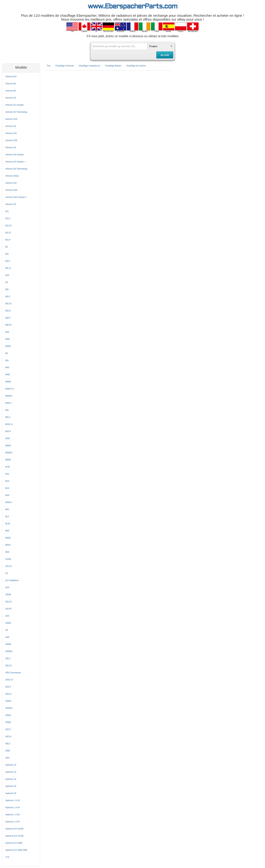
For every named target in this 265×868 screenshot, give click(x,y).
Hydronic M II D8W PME (16, 850)
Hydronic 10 (11, 765)
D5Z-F (8, 729)
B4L (7, 360)
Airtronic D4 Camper (15, 155)
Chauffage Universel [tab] (65, 66)
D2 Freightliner (12, 580)
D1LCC (9, 566)
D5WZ (8, 715)
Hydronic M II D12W (14, 836)
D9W (8, 751)
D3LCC (9, 602)
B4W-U (9, 403)
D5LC (8, 658)
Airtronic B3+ (11, 77)
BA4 (7, 488)
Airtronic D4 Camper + (15, 162)
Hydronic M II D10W (14, 829)
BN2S (8, 545)
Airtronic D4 (11, 148)
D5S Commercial (13, 673)
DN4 (7, 758)
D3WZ (8, 623)
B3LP (8, 318)
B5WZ (8, 460)
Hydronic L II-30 (13, 815)
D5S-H (8, 694)
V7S (7, 857)
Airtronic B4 (11, 84)
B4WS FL (10, 389)
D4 (7, 630)
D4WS (8, 644)
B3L (7, 289)
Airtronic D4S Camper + (16, 197)
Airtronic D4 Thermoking (16, 169)
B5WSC (9, 453)
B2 (7, 247)
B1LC (8, 218)
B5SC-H (9, 424)
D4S (7, 637)
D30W (8, 595)
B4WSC (9, 396)
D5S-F (8, 687)
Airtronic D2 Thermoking (16, 112)
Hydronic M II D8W (14, 843)
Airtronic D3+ (11, 133)
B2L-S (8, 268)
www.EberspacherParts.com (132, 7)
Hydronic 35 (11, 793)
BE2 (7, 509)
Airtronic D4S (11, 190)
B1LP (8, 240)
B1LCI (8, 233)
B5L (7, 410)
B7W (8, 467)
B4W (8, 375)
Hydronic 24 (11, 779)
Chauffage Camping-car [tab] (89, 66)
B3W (8, 339)
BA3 (7, 481)
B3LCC (9, 304)
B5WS (8, 446)
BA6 (7, 495)
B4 (7, 353)
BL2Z (8, 524)
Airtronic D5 (11, 204)
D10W (8, 559)
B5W (8, 438)
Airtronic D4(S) (12, 176)
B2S (7, 275)
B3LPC (9, 325)
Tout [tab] (49, 66)
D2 (7, 573)
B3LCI (8, 311)
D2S (7, 588)
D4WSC (9, 651)
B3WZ (8, 346)
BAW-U (9, 502)
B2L (7, 254)
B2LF (8, 261)
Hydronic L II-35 (13, 822)
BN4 (7, 552)
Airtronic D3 (11, 126)
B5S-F (8, 431)
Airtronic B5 (11, 91)
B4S (7, 368)
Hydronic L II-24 (13, 808)
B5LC (8, 417)
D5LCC (9, 666)
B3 (7, 282)
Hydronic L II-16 (13, 800)
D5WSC (9, 708)
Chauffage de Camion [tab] (136, 66)
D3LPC (9, 609)
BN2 (7, 531)
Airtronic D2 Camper (15, 105)
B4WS (8, 382)
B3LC (8, 297)
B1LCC (9, 226)
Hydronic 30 (11, 786)
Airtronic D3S (11, 140)
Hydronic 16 (11, 772)
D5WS (8, 701)
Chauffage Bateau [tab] (113, 66)
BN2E (8, 538)
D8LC (8, 744)
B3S (7, 332)
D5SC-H (9, 680)
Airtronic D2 (11, 98)
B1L (7, 211)
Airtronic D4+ (11, 183)
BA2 (7, 474)
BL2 (7, 517)
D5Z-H (8, 737)
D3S (7, 616)
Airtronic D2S (11, 119)
